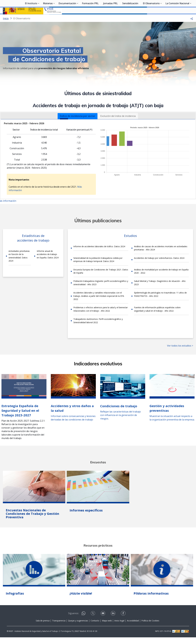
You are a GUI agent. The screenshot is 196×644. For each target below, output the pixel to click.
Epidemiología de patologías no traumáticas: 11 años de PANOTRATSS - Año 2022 (160, 302)
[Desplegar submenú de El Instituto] (39, 18)
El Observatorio (151, 18)
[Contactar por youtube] (103, 622)
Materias (48, 18)
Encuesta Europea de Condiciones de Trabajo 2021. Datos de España (101, 279)
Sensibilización (130, 18)
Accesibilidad (133, 628)
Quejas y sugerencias (78, 628)
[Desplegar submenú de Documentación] (78, 18)
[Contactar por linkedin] (113, 622)
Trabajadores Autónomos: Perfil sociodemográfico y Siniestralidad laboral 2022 (98, 328)
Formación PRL (90, 18)
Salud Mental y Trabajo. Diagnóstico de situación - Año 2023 (160, 290)
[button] (192, 26)
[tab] (78, 124)
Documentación (67, 18)
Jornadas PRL (110, 18)
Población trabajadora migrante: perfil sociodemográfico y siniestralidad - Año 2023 (101, 290)
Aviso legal (119, 628)
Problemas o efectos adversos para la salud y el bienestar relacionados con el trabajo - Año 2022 (101, 317)
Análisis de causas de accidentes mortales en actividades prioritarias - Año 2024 (161, 256)
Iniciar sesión (182, 7)
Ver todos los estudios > (180, 353)
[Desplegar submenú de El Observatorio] (161, 18)
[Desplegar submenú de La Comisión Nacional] (191, 18)
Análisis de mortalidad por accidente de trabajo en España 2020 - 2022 (161, 279)
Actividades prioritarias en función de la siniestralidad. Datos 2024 (19, 264)
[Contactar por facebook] (123, 622)
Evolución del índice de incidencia (118, 124)
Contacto (95, 628)
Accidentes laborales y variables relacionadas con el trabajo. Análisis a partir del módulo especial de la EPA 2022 (99, 304)
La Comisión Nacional (177, 18)
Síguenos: (73, 621)
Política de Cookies (150, 628)
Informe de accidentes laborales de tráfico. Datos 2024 (99, 254)
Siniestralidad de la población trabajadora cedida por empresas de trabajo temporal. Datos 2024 (98, 267)
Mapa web (107, 628)
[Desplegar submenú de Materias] (54, 18)
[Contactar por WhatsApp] (84, 622)
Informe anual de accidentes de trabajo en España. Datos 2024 (48, 262)
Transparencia (59, 628)
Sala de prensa (43, 628)
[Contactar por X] (93, 622)
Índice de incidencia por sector (78, 124)
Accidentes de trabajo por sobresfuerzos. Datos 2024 (159, 266)
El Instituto (31, 18)
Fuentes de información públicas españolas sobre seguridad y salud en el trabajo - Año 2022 (157, 317)
